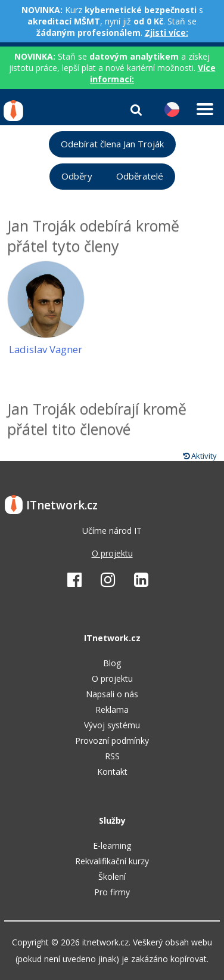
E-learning (112, 845)
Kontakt (112, 772)
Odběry (77, 176)
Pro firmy (112, 892)
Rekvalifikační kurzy (112, 861)
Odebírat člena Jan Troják (112, 144)
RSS (112, 756)
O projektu (112, 553)
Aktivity (200, 456)
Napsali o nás (112, 694)
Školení (112, 877)
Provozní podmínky (112, 741)
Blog (112, 663)
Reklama (112, 710)
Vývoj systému (112, 725)
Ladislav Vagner (46, 349)
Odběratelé (140, 176)
